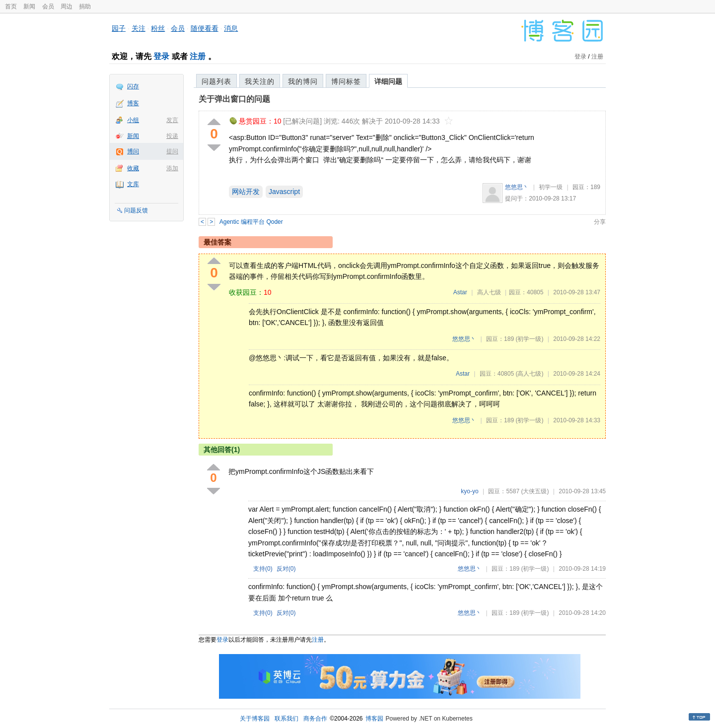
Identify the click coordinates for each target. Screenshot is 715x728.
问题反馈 (136, 210)
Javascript (284, 192)
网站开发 (246, 192)
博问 (133, 151)
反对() (286, 569)
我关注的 (260, 81)
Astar (460, 292)
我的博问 (303, 81)
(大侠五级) (535, 491)
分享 (600, 222)
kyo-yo (469, 491)
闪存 (133, 86)
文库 (133, 184)
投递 (172, 136)
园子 (119, 28)
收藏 (133, 168)
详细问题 (388, 81)
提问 (172, 151)
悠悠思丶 (517, 187)
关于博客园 (255, 719)
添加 (172, 168)
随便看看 (205, 28)
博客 (133, 103)
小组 (133, 120)
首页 (11, 6)
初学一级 (551, 187)
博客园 (374, 719)
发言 (172, 120)
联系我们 (286, 719)
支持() (263, 569)
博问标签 (346, 81)
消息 (231, 28)
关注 (139, 28)
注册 (198, 56)
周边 (67, 6)
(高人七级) (529, 374)
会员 (48, 6)
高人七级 (489, 292)
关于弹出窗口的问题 (234, 99)
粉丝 (158, 28)
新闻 (29, 6)
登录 (161, 56)
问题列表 (216, 81)
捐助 (85, 6)
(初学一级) (529, 339)
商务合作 (315, 719)
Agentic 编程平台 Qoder (251, 222)
